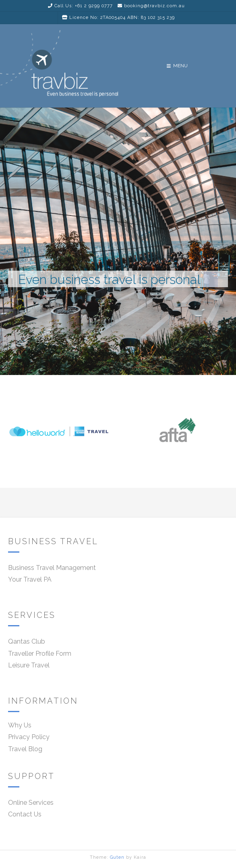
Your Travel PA (30, 579)
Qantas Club (27, 641)
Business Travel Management (52, 568)
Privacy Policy (29, 737)
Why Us (20, 725)
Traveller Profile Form (40, 654)
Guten (117, 857)
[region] (118, 298)
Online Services (31, 803)
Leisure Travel (29, 665)
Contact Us (25, 814)
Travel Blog (25, 749)
